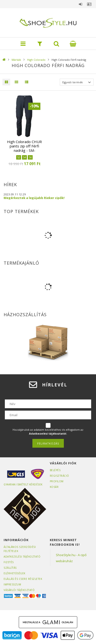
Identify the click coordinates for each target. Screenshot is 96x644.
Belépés (81, 4)
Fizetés (9, 562)
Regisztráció (59, 476)
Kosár (54, 487)
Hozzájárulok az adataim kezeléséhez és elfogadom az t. (48, 432)
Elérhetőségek (15, 573)
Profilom (57, 481)
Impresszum (12, 584)
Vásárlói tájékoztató (19, 590)
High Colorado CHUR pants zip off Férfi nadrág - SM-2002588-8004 (24, 148)
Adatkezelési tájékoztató (22, 557)
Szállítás (10, 568)
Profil (89, 4)
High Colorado (36, 60)
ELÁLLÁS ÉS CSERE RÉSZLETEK (23, 579)
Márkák (16, 60)
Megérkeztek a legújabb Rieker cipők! (34, 198)
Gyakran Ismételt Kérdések (23, 484)
